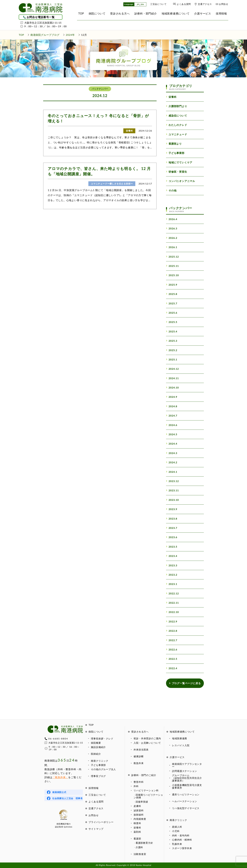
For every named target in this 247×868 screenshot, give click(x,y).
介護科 (139, 847)
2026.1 (172, 247)
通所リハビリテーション (186, 794)
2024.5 (172, 434)
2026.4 (172, 219)
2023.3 (172, 565)
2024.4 (172, 444)
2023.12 (172, 481)
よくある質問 (184, 4)
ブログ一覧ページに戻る (185, 683)
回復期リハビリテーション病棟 (148, 796)
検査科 (137, 823)
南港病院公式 (59, 792)
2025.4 (172, 331)
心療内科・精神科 (182, 840)
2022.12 (172, 593)
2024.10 (172, 387)
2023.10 (172, 500)
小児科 (176, 831)
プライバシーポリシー (101, 822)
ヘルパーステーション (184, 801)
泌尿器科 (139, 810)
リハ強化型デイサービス (186, 808)
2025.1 (172, 359)
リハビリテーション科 (146, 790)
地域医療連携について (182, 732)
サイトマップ (96, 829)
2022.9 (172, 621)
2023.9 (172, 509)
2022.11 (172, 603)
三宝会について (158, 4)
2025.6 (172, 313)
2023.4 (172, 556)
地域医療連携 (180, 738)
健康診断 (139, 756)
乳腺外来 (177, 844)
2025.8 (172, 294)
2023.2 (172, 575)
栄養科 (137, 828)
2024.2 (172, 462)
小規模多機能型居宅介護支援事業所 (187, 786)
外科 (136, 786)
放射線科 (139, 815)
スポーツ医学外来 (182, 848)
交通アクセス (205, 4)
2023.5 (172, 547)
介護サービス (177, 757)
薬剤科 (137, 832)
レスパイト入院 (181, 745)
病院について (96, 732)
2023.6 (172, 537)
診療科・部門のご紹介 (144, 775)
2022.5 (172, 659)
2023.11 (172, 490)
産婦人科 (177, 827)
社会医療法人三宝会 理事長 (67, 798)
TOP (91, 725)
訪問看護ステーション (184, 771)
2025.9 (172, 285)
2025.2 (172, 350)
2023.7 (172, 528)
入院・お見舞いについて (147, 743)
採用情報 (93, 788)
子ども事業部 (98, 765)
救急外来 (139, 763)
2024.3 (172, 453)
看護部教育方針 (144, 843)
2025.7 (172, 303)
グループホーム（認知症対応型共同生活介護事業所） (187, 778)
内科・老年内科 (181, 835)
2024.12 (172, 369)
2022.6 (172, 649)
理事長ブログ (98, 776)
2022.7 (172, 640)
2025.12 (172, 257)
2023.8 (172, 519)
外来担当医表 (141, 750)
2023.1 (172, 584)
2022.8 (172, 631)
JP (138, 4)
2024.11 (172, 378)
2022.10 (172, 612)
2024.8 (172, 406)
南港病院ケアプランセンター (187, 765)
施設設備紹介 (98, 747)
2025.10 (172, 275)
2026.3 (172, 228)
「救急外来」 (60, 777)
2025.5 (172, 322)
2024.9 (172, 397)
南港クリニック (100, 761)
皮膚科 (137, 806)
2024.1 (172, 472)
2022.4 (172, 668)
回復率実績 (142, 802)
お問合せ (224, 4)
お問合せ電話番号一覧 (41, 17)
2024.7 (172, 415)
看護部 (137, 839)
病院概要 (96, 743)
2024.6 (172, 425)
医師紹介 (96, 754)
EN (142, 4)
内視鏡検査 (140, 819)
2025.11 (172, 266)
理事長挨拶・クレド (102, 739)
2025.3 (172, 341)
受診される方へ (140, 732)
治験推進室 (140, 854)
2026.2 (172, 238)
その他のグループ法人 (103, 769)
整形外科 (139, 782)
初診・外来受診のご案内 (147, 738)
